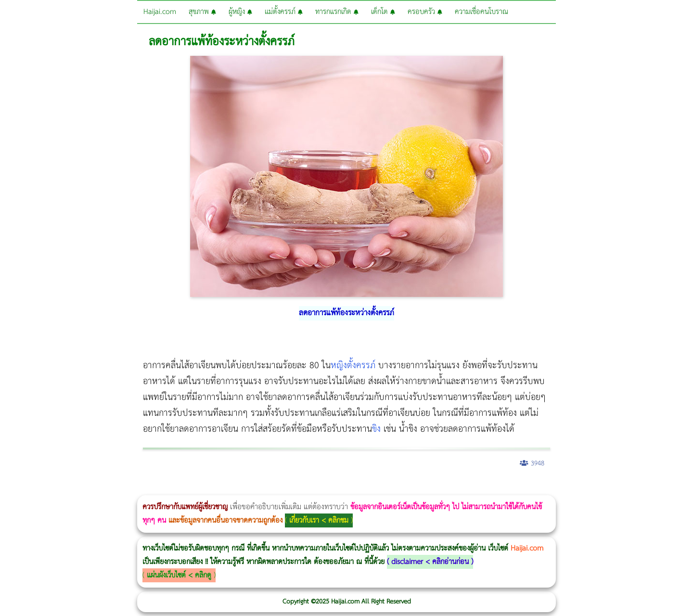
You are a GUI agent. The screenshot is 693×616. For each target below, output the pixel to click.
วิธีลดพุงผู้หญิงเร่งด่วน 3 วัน (136, 489)
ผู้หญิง (240, 12)
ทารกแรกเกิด (337, 12)
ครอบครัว (425, 12)
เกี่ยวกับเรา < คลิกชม (319, 520)
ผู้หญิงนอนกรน (48, 489)
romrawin (295, 489)
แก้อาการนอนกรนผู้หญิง (97, 489)
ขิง (376, 429)
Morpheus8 (131, 489)
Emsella (260, 489)
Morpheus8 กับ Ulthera (147, 489)
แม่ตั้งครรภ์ (284, 12)
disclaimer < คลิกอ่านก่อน (430, 562)
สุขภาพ (202, 12)
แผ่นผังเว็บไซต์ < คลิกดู (179, 575)
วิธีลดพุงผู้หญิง (172, 489)
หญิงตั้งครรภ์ (353, 366)
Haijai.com (160, 12)
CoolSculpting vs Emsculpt (177, 489)
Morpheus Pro (252, 489)
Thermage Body (242, 489)
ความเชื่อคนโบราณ (481, 12)
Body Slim (139, 489)
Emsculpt (270, 489)
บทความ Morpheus (285, 489)
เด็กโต (383, 12)
